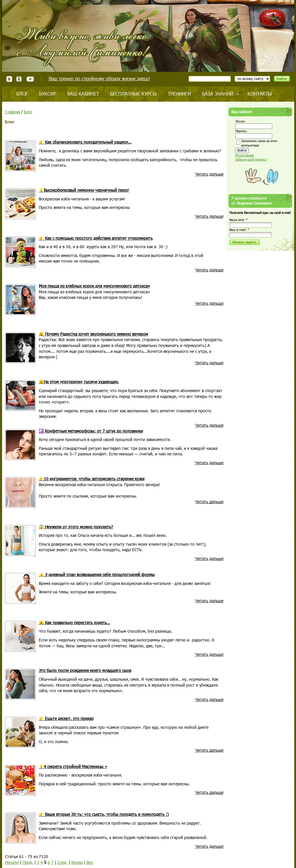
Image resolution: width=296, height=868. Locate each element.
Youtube (30, 79)
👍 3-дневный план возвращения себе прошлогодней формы (97, 575)
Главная (12, 112)
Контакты (260, 94)
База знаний (218, 94)
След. (62, 862)
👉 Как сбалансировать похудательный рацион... (85, 142)
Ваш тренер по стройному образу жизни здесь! (99, 78)
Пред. (28, 862)
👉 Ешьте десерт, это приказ (66, 718)
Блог (22, 94)
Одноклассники (19, 79)
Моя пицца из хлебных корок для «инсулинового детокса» (94, 286)
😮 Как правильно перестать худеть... (74, 623)
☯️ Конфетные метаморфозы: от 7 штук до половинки (91, 431)
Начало (12, 862)
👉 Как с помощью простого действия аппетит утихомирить (96, 238)
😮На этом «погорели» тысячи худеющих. (79, 382)
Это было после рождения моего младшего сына (85, 670)
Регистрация (244, 155)
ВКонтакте (9, 79)
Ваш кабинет (83, 94)
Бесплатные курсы (133, 94)
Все (90, 862)
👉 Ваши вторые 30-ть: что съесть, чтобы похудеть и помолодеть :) (104, 814)
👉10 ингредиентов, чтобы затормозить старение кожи (92, 479)
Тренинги (179, 94)
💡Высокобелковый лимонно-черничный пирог (84, 190)
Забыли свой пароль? (251, 159)
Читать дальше (209, 174)
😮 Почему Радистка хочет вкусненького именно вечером (93, 334)
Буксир (48, 94)
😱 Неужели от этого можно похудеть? (76, 527)
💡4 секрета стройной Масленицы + (73, 766)
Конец (77, 862)
